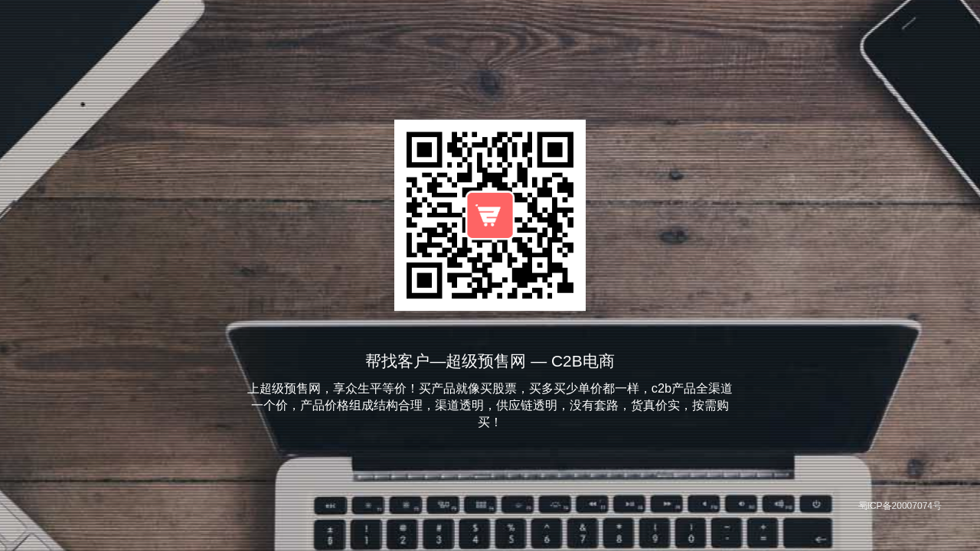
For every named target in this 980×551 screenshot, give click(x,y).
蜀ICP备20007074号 (900, 506)
